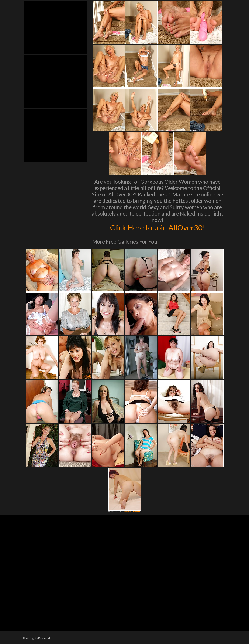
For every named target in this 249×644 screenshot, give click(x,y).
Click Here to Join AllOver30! (158, 227)
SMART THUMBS (132, 512)
